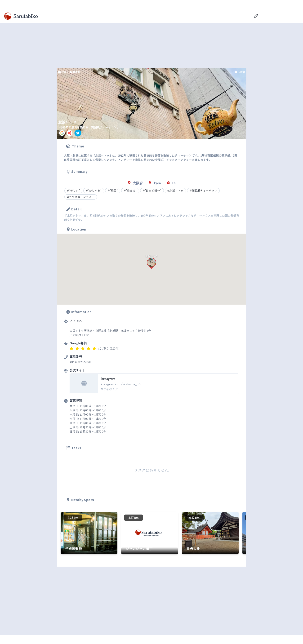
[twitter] (78, 133)
